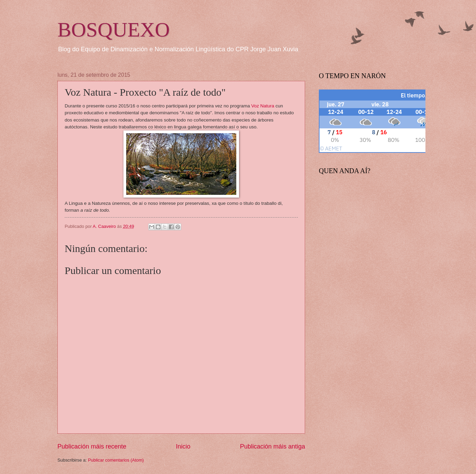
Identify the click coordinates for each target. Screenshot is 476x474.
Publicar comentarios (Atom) (116, 460)
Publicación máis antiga (273, 446)
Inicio (183, 446)
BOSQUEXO (114, 30)
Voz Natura (263, 106)
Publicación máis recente (92, 446)
